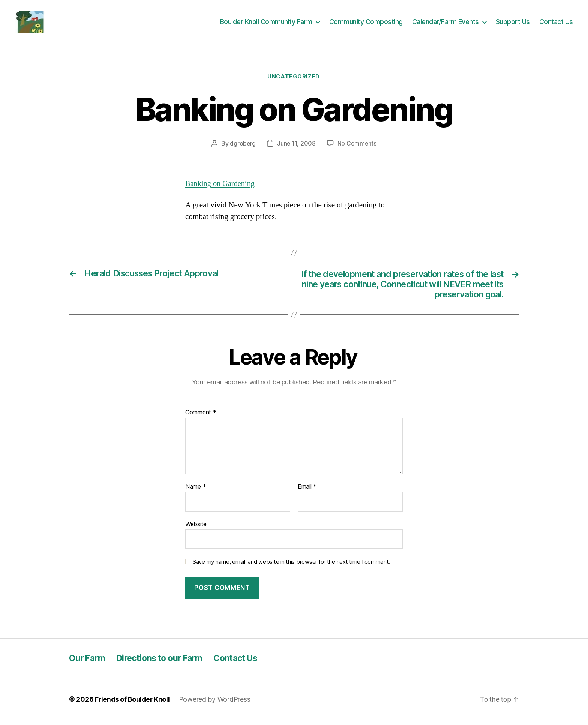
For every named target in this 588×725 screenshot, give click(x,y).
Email (307, 492)
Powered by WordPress (217, 704)
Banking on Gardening (221, 187)
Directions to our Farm (165, 663)
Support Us (513, 23)
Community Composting (366, 23)
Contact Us (556, 23)
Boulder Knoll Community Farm (266, 23)
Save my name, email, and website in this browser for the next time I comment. (291, 567)
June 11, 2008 (297, 147)
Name (196, 492)
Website (196, 528)
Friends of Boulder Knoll (133, 704)
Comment (201, 417)
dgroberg (243, 147)
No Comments (357, 147)
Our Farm (88, 663)
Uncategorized (294, 80)
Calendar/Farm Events (445, 23)
